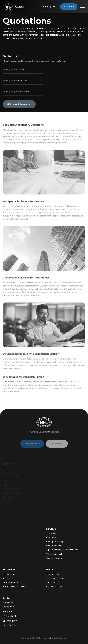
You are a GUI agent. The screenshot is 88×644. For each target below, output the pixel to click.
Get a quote (69, 7)
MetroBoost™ (9, 578)
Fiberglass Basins (10, 582)
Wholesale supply (55, 554)
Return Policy (53, 582)
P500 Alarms (9, 574)
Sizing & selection (54, 546)
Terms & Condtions (55, 578)
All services (51, 534)
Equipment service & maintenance (62, 550)
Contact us (8, 603)
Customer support (55, 558)
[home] (6, 7)
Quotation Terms (54, 586)
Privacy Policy (53, 574)
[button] (49, 7)
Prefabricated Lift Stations (15, 586)
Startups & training (55, 542)
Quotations (51, 538)
